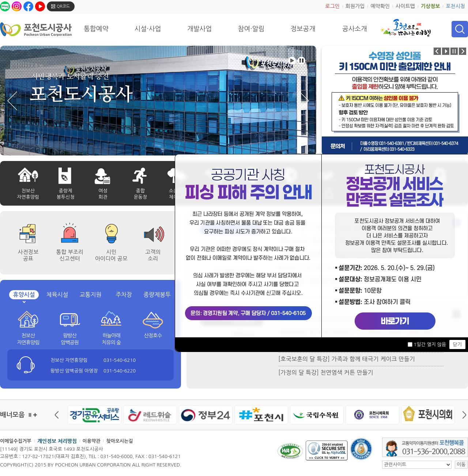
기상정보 (431, 6)
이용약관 (92, 441)
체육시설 (57, 295)
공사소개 (355, 29)
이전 (58, 415)
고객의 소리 (153, 255)
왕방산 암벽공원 (70, 339)
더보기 (35, 415)
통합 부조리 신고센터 (70, 255)
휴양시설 (24, 295)
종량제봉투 (157, 295)
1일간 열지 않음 (430, 344)
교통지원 (90, 295)
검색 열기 (460, 29)
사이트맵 (405, 6)
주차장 (124, 295)
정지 (30, 415)
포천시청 (455, 6)
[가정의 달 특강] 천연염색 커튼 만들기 (326, 372)
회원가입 (355, 6)
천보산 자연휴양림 (28, 339)
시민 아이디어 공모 (111, 255)
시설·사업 (148, 29)
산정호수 (153, 336)
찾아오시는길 (119, 441)
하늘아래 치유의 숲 (112, 339)
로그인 (332, 6)
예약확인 (380, 6)
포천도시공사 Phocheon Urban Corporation (36, 29)
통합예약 (96, 29)
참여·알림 (251, 29)
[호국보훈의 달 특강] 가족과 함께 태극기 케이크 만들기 (347, 359)
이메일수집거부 (16, 441)
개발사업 (200, 29)
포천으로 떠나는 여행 (406, 28)
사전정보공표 (28, 255)
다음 (463, 415)
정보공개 (303, 29)
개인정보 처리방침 (57, 441)
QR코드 (63, 6)
